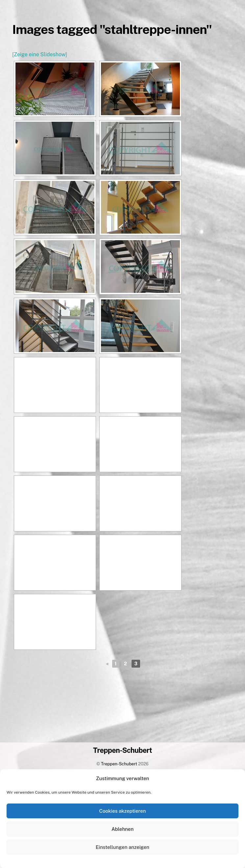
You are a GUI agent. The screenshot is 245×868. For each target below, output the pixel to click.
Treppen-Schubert (119, 764)
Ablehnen (123, 829)
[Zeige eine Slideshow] (39, 54)
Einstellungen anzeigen (123, 847)
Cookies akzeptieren (122, 811)
